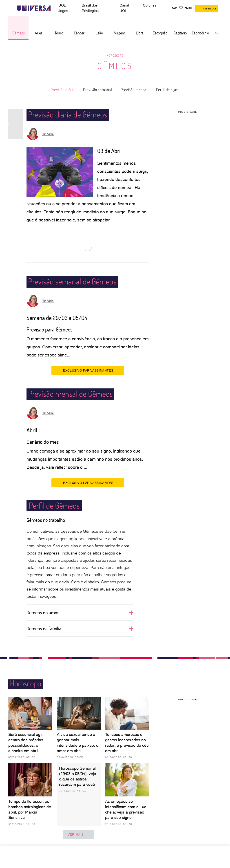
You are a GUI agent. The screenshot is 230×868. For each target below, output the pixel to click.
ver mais (79, 835)
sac (174, 8)
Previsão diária (63, 90)
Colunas (150, 5)
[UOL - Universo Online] (54, 8)
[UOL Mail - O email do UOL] (185, 8)
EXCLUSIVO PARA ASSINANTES (88, 370)
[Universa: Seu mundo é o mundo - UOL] (34, 8)
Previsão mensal (134, 90)
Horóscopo (115, 55)
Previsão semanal (98, 90)
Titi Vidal (48, 134)
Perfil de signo (168, 90)
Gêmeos (115, 66)
